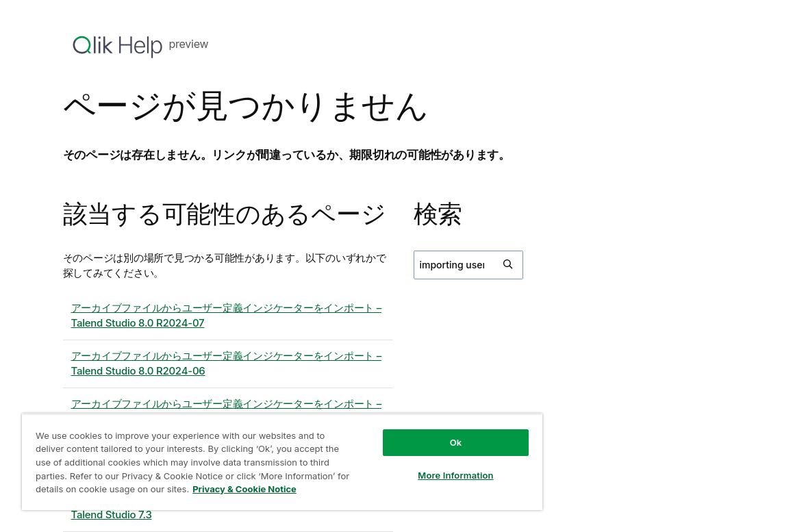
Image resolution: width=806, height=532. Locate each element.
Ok (456, 442)
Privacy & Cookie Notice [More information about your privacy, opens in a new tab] (244, 489)
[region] (282, 462)
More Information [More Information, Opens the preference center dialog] (455, 475)
